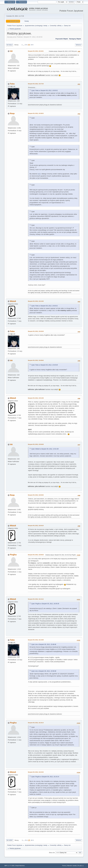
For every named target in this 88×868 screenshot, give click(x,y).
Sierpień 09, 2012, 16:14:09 (36, 640)
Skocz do (52, 853)
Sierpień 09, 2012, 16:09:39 (36, 555)
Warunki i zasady (72, 866)
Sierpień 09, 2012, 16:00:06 (36, 495)
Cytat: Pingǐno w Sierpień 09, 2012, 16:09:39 (45, 604)
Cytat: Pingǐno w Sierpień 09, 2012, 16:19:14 (45, 777)
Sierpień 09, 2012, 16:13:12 (36, 599)
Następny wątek (75, 39)
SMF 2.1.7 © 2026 (9, 866)
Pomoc (64, 866)
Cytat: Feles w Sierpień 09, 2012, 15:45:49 (44, 365)
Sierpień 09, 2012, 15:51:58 (36, 398)
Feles (12, 84)
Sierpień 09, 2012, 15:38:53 (36, 113)
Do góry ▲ (81, 866)
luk (11, 51)
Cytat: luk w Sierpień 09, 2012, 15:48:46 (44, 644)
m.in (39, 174)
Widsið (13, 301)
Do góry (10, 840)
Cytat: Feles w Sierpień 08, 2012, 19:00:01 (44, 91)
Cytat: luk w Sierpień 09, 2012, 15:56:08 (44, 671)
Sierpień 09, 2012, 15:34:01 (36, 51)
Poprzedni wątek (62, 39)
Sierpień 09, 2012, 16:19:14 (36, 723)
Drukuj (78, 45)
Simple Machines (20, 866)
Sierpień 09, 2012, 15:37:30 (36, 84)
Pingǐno (13, 555)
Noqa (12, 113)
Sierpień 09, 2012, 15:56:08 (36, 444)
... (24, 45)
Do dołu (9, 45)
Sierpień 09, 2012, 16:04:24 (36, 526)
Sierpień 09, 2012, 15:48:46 (36, 360)
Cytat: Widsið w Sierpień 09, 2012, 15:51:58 (45, 449)
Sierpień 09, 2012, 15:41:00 (36, 301)
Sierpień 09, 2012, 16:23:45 (36, 772)
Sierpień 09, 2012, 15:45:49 (36, 331)
